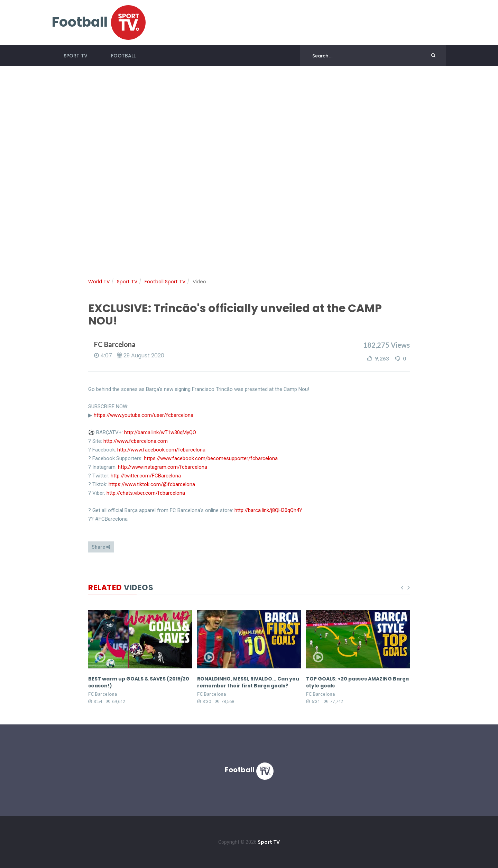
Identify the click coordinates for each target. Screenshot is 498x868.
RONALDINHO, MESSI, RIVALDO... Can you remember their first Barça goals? (248, 682)
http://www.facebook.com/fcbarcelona (161, 450)
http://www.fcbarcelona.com (136, 441)
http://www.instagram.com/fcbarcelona (163, 467)
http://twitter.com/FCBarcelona (146, 476)
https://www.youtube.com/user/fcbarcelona (144, 415)
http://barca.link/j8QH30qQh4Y (268, 510)
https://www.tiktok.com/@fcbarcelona (152, 484)
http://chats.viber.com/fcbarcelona (146, 493)
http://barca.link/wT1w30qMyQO (160, 432)
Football (123, 56)
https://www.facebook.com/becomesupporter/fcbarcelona (211, 458)
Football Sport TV (165, 282)
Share (101, 547)
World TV (99, 282)
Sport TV (76, 56)
